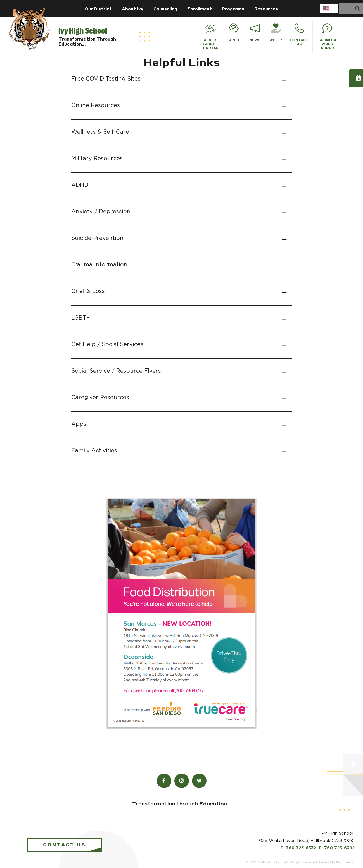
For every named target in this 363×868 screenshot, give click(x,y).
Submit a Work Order (328, 37)
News (255, 33)
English (326, 9)
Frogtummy (345, 862)
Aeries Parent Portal (211, 37)
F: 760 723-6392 (337, 848)
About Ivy (133, 9)
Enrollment (200, 9)
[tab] (182, 79)
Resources (266, 9)
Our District (98, 9)
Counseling (165, 9)
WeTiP (276, 33)
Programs (233, 9)
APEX (234, 33)
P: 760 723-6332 (298, 848)
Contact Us (299, 35)
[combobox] (329, 9)
